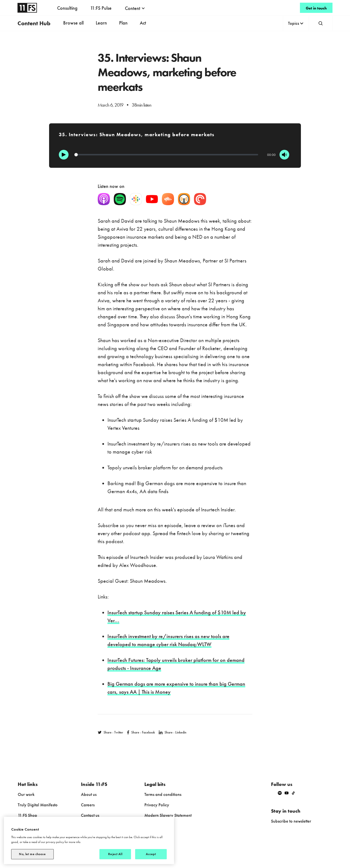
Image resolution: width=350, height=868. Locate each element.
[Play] (64, 155)
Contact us (90, 815)
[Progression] (166, 155)
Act (143, 23)
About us (89, 794)
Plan (123, 23)
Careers (88, 805)
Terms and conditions (163, 794)
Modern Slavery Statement (168, 815)
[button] (135, 8)
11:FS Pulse (101, 8)
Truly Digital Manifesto (38, 805)
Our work (26, 794)
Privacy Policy (157, 805)
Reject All (115, 854)
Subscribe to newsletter (291, 821)
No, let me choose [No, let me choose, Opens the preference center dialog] (32, 854)
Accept (151, 854)
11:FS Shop (27, 815)
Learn (101, 23)
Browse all (73, 23)
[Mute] (284, 155)
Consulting (67, 8)
